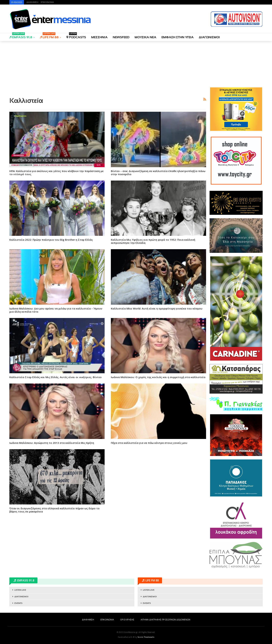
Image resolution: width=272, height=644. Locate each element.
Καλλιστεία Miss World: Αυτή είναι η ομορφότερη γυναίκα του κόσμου (157, 308)
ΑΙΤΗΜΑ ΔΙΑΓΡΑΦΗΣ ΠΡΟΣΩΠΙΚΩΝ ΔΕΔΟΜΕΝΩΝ (165, 620)
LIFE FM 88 (49, 36)
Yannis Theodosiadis (146, 637)
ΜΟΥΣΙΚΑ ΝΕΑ (145, 37)
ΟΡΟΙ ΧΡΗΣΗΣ (127, 620)
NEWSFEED (121, 37)
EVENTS (18, 603)
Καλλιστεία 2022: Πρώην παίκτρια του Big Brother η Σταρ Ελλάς (51, 240)
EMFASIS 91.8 (21, 36)
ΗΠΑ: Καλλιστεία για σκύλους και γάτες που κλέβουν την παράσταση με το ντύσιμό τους (56, 173)
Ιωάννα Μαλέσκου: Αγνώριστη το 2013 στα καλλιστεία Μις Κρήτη (52, 443)
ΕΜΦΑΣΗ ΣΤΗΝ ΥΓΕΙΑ (178, 37)
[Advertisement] (108, 68)
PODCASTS (76, 36)
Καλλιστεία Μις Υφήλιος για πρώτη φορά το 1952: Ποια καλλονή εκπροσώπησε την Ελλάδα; (153, 241)
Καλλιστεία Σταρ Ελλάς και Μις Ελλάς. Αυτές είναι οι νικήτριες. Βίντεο (56, 377)
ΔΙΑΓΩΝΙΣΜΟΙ (209, 37)
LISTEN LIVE (20, 590)
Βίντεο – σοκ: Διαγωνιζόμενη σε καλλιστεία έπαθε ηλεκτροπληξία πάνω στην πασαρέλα (158, 173)
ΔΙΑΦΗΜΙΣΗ (32, 2)
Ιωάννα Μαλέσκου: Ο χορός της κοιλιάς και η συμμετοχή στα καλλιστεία (158, 377)
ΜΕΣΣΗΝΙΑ (99, 37)
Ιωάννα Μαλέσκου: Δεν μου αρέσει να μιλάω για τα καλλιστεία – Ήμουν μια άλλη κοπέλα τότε (56, 310)
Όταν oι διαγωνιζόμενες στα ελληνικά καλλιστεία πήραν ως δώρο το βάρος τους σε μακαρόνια (54, 510)
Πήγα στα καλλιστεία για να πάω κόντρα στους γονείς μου (149, 443)
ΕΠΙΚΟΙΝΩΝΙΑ (47, 2)
